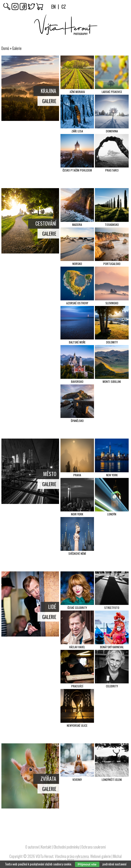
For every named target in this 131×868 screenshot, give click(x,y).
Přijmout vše (87, 864)
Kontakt (46, 847)
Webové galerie (101, 856)
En (53, 7)
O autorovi (32, 847)
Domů (5, 48)
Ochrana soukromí (94, 847)
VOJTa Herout (45, 856)
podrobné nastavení (114, 864)
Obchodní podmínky (66, 847)
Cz (64, 7)
